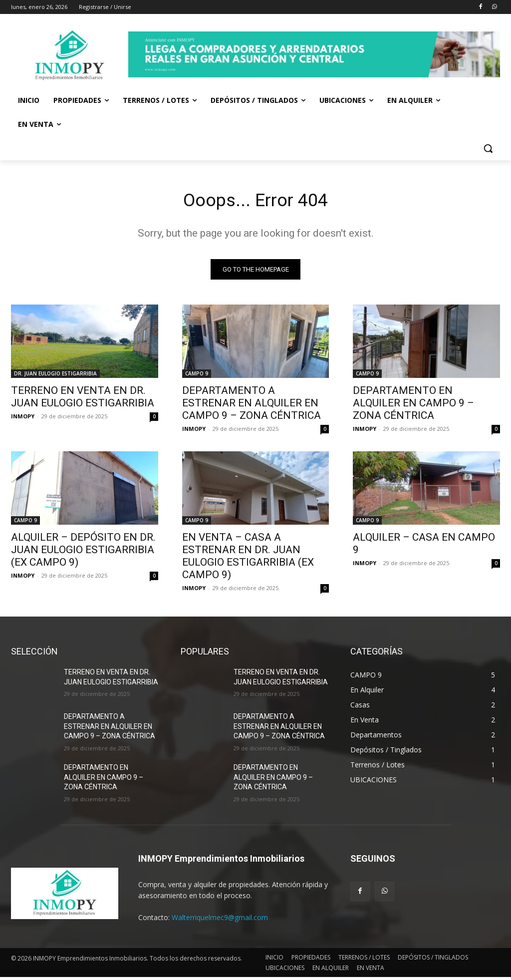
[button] (488, 148)
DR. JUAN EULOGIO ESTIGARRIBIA (55, 376)
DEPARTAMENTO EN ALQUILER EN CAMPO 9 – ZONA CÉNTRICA (413, 406)
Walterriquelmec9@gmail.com (220, 920)
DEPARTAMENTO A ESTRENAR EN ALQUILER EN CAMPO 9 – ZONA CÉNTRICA (252, 406)
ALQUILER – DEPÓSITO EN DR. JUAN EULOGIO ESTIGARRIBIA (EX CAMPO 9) (83, 553)
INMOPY (23, 419)
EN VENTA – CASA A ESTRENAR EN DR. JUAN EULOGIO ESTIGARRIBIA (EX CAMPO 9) (248, 559)
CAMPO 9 (197, 376)
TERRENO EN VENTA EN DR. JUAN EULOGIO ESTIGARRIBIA (83, 400)
